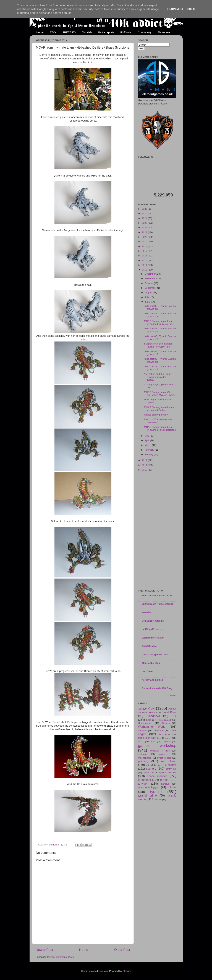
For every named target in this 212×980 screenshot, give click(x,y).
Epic (149, 720)
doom (168, 738)
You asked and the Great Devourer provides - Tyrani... (157, 377)
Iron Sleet (147, 671)
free (153, 741)
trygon (155, 787)
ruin (148, 765)
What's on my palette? (156, 415)
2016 (145, 256)
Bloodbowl (153, 716)
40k (151, 708)
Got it (191, 9)
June (148, 302)
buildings (159, 731)
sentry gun (171, 769)
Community (145, 32)
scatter (172, 765)
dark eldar (164, 734)
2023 (145, 223)
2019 (145, 242)
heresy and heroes (152, 680)
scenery (151, 769)
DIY (174, 716)
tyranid (156, 792)
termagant (145, 780)
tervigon (143, 784)
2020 (145, 237)
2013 (145, 270)
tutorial (172, 787)
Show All (173, 695)
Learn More (176, 9)
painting (143, 761)
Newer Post (45, 950)
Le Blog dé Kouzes (153, 629)
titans (141, 788)
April (147, 440)
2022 (145, 228)
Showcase (164, 32)
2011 (145, 465)
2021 (145, 232)
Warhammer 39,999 (153, 638)
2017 (145, 251)
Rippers (166, 723)
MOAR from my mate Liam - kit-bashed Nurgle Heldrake (160, 428)
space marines (157, 776)
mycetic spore (164, 758)
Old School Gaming (153, 621)
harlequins (154, 751)
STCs (53, 32)
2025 (145, 213)
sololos (104, 971)
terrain (164, 780)
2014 (145, 265)
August (149, 292)
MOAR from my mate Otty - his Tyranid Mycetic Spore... (160, 394)
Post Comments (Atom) (63, 957)
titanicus (165, 784)
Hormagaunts (145, 723)
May (147, 436)
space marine (167, 772)
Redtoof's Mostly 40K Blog (157, 688)
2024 (145, 218)
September (151, 288)
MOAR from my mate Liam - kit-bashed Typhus (159, 409)
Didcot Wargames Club (155, 654)
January (149, 454)
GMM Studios (150, 646)
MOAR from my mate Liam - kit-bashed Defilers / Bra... (159, 323)
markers (164, 754)
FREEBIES (69, 32)
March (148, 445)
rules (159, 765)
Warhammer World (152, 727)
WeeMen (147, 612)
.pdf (140, 709)
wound (158, 800)
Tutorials (87, 32)
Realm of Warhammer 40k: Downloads (158, 421)
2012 (145, 460)
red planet (169, 761)
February (150, 450)
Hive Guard (164, 720)
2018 (145, 246)
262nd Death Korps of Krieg (158, 604)
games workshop (157, 746)
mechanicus (145, 758)
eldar (141, 741)
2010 (145, 470)
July (147, 297)
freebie (167, 741)
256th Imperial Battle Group (158, 596)
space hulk (148, 773)
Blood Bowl (169, 712)
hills (168, 751)
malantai (143, 754)
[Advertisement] (157, 531)
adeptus (142, 731)
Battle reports (106, 32)
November (151, 278)
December (151, 274)
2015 (145, 260)
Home (40, 32)
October (149, 283)
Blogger (127, 971)
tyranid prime (147, 795)
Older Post (122, 950)
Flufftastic (126, 32)
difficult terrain (147, 738)
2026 (145, 209)
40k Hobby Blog (151, 663)
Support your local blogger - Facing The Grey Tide (159, 345)
